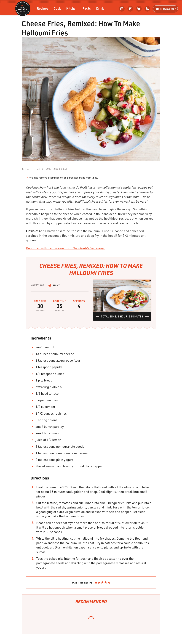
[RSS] (147, 9)
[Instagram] (122, 9)
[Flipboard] (130, 9)
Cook (57, 8)
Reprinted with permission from (66, 248)
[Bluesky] (139, 9)
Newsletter (165, 9)
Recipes (43, 8)
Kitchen (72, 8)
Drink (100, 8)
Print (54, 285)
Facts (87, 8)
